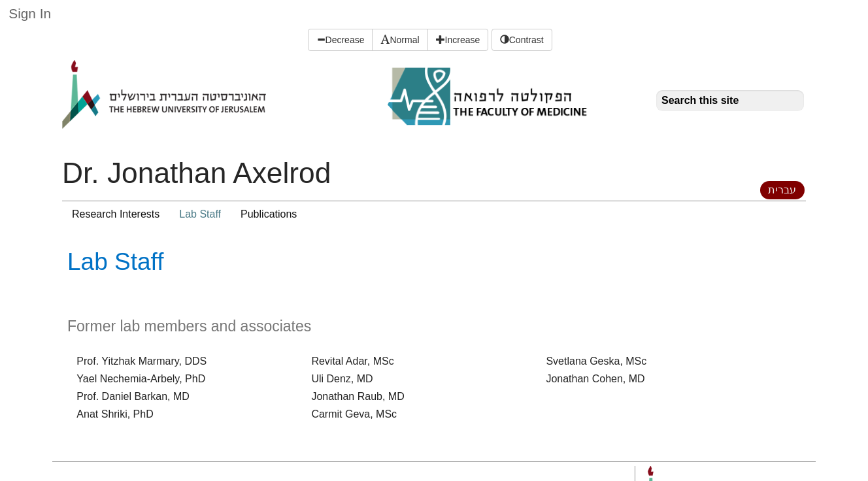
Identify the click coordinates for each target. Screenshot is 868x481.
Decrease (341, 40)
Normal (400, 40)
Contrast (522, 40)
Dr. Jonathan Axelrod (196, 173)
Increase (458, 40)
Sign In (30, 13)
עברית (782, 190)
